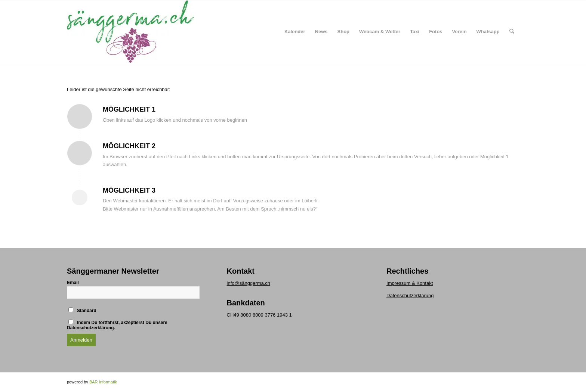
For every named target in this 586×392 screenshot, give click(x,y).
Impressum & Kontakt (410, 283)
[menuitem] (295, 32)
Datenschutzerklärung (410, 295)
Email (73, 283)
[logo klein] (130, 32)
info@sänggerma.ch (249, 283)
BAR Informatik (103, 382)
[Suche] (512, 32)
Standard (82, 310)
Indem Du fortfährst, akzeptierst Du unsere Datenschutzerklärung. (117, 325)
